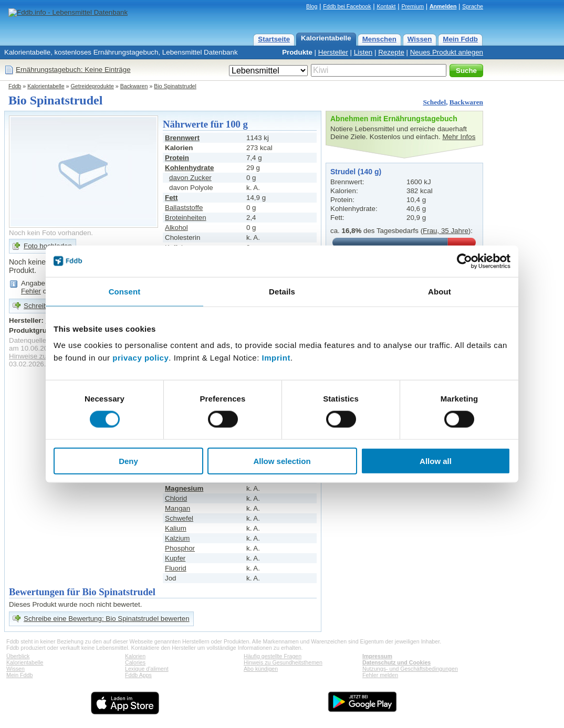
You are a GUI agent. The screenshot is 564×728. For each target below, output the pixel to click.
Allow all (436, 461)
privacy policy (140, 358)
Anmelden (443, 6)
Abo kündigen (261, 669)
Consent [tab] (125, 291)
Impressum (377, 656)
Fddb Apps (138, 675)
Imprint (276, 358)
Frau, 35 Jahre (446, 231)
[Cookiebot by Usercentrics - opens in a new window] (464, 261)
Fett (171, 198)
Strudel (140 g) (356, 172)
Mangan (177, 508)
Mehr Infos (459, 137)
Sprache (473, 6)
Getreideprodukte (92, 86)
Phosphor (180, 548)
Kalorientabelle (326, 38)
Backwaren (134, 86)
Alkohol (176, 228)
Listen (363, 52)
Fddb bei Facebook (347, 6)
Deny (128, 461)
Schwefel (179, 518)
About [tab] (440, 291)
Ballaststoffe (184, 208)
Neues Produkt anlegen (447, 52)
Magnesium (184, 488)
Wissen (420, 39)
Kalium (176, 528)
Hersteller (333, 52)
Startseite (274, 39)
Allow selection (282, 461)
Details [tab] (282, 291)
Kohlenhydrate (189, 168)
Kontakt (386, 6)
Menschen (379, 39)
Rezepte (391, 52)
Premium (412, 6)
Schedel (434, 102)
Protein (177, 158)
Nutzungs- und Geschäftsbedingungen (410, 669)
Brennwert (182, 138)
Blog (312, 6)
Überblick (18, 656)
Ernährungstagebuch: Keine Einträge (73, 70)
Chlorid (176, 498)
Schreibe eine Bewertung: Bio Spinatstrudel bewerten (107, 619)
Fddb (15, 86)
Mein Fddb (460, 39)
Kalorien (135, 656)
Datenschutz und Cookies (396, 662)
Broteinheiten (186, 218)
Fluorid (176, 568)
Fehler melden (380, 675)
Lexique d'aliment (147, 669)
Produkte (297, 52)
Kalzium (177, 538)
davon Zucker (190, 178)
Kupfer (175, 558)
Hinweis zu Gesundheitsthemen (283, 662)
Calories (135, 662)
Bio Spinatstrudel (175, 86)
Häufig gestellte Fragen (273, 656)
